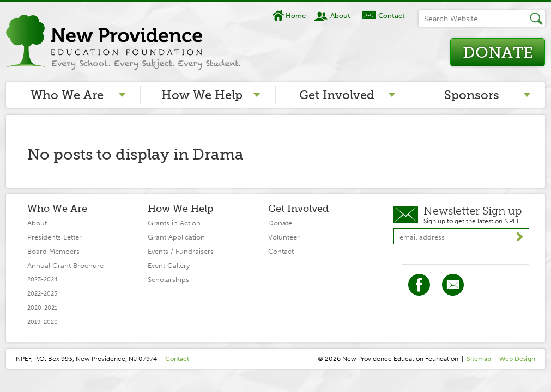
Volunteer (284, 237)
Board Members (53, 251)
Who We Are (67, 95)
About (340, 16)
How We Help (202, 95)
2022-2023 (42, 294)
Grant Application (176, 237)
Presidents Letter (55, 237)
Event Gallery (169, 265)
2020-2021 (42, 308)
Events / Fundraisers (181, 251)
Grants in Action (174, 223)
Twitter (453, 285)
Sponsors (472, 95)
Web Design (517, 359)
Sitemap (479, 359)
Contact (392, 16)
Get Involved (337, 95)
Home (296, 16)
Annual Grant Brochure (65, 265)
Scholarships (168, 280)
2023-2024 (43, 280)
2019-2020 (43, 322)
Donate (498, 53)
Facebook (419, 285)
